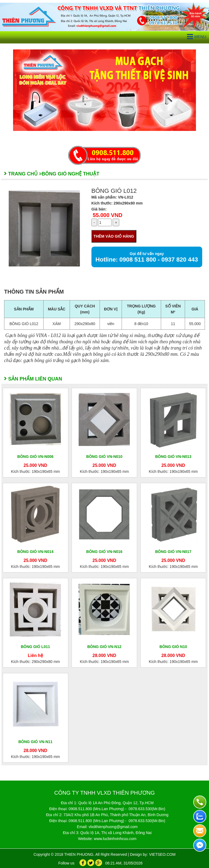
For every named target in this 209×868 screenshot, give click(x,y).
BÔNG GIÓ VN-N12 (104, 647)
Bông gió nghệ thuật (70, 174)
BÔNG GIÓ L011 (35, 647)
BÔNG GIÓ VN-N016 (104, 552)
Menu (197, 37)
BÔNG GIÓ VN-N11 (35, 742)
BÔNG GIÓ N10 (173, 647)
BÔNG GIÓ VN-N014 (36, 552)
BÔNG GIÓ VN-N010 (104, 457)
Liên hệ (35, 655)
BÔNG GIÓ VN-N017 (173, 552)
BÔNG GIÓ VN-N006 (36, 457)
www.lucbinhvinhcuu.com (115, 839)
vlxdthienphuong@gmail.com (113, 827)
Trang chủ (23, 174)
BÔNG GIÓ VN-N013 (173, 457)
